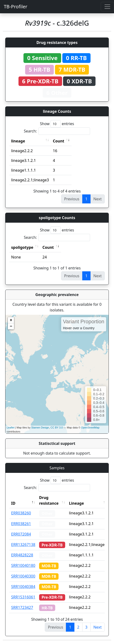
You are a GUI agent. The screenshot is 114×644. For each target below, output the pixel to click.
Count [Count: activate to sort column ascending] (59, 141)
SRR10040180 (23, 565)
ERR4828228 (22, 555)
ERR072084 (21, 534)
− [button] (11, 326)
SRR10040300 (23, 576)
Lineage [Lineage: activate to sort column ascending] (76, 503)
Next (98, 627)
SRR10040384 (23, 587)
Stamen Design (40, 428)
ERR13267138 (23, 545)
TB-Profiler (16, 7)
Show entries (57, 124)
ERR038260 (21, 513)
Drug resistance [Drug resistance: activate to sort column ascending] (49, 500)
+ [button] (11, 320)
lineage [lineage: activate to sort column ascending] (18, 141)
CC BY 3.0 (57, 428)
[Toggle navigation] (107, 7)
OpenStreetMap (90, 428)
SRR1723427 (22, 607)
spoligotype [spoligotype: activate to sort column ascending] (22, 247)
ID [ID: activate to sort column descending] (13, 503)
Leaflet (11, 428)
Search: (57, 131)
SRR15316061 (23, 597)
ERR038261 (21, 524)
